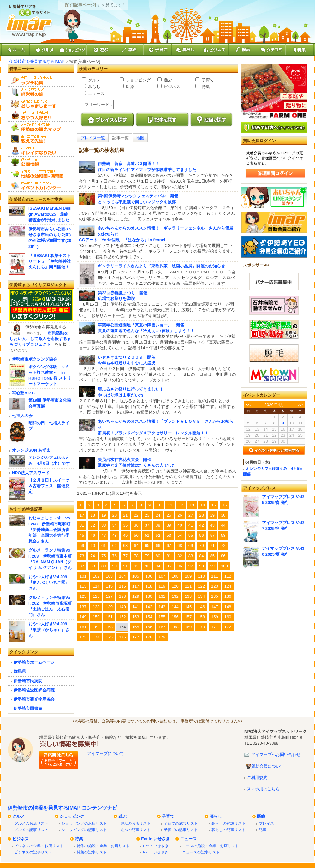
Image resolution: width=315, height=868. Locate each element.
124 (228, 586)
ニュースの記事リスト (201, 852)
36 (136, 525)
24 (158, 515)
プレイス (266, 823)
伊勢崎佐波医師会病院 (34, 690)
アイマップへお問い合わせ (276, 754)
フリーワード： (99, 104)
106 (149, 576)
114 (96, 586)
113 (83, 586)
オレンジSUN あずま (31, 450)
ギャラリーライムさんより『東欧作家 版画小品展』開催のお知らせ (161, 266)
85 (212, 556)
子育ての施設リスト (181, 823)
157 (188, 617)
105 (136, 576)
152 (122, 617)
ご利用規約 (257, 778)
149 (83, 617)
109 (188, 576)
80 (158, 556)
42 (201, 525)
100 (224, 566)
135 (215, 596)
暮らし (94, 87)
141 (136, 607)
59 (82, 545)
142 (149, 607)
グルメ (94, 80)
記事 (263, 830)
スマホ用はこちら (263, 789)
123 (215, 586)
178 (149, 637)
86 (223, 556)
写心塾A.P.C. (24, 393)
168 (175, 627)
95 (169, 566)
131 (162, 596)
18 (92, 515)
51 (147, 535)
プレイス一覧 (93, 138)
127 (109, 596)
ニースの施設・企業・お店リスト (211, 846)
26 (180, 515)
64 (136, 545)
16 (224, 505)
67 (169, 545)
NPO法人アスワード (31, 473)
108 (175, 576)
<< (248, 405)
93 (147, 566)
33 (104, 525)
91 (125, 566)
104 (122, 576)
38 (158, 525)
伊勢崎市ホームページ (34, 662)
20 (114, 515)
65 (147, 545)
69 (191, 545)
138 (96, 607)
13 (192, 505)
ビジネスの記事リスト (33, 852)
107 (162, 576)
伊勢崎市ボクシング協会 (35, 359)
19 (104, 515)
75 (104, 556)
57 (212, 535)
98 (201, 566)
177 (136, 637)
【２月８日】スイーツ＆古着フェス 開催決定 (49, 486)
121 (188, 586)
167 (162, 627)
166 (149, 627)
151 (109, 617)
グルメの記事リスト (31, 830)
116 (122, 586)
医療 (129, 87)
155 (162, 617)
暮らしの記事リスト (229, 830)
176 (122, 637)
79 (147, 556)
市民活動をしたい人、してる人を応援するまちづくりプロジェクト (40, 339)
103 (109, 576)
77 (125, 556)
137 (83, 607)
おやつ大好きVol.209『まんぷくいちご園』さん (49, 582)
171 (215, 627)
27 (191, 515)
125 (83, 596)
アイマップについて (106, 754)
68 (180, 545)
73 (82, 556)
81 (169, 556)
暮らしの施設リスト (229, 823)
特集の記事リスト (92, 852)
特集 (205, 87)
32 (92, 525)
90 (114, 566)
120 (175, 586)
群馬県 (20, 671)
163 (109, 627)
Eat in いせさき (155, 839)
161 (83, 627)
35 (125, 525)
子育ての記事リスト (181, 830)
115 (109, 586)
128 (122, 596)
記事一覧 (121, 138)
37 (147, 525)
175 (109, 637)
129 (136, 596)
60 (92, 545)
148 (228, 607)
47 (104, 535)
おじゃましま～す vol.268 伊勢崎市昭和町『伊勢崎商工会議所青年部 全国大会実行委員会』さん (49, 530)
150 (96, 617)
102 (96, 576)
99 (212, 566)
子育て (207, 80)
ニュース (96, 94)
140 (122, 607)
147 (215, 607)
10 (159, 505)
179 (162, 637)
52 (158, 535)
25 (169, 515)
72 (223, 545)
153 (136, 617)
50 (136, 535)
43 (212, 525)
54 (180, 535)
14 (203, 505)
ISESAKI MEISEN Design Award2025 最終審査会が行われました (50, 214)
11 (170, 505)
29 (212, 515)
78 (136, 556)
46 (92, 535)
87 (82, 566)
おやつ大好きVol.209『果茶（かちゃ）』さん (49, 629)
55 (191, 535)
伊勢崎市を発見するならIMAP (37, 61)
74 (92, 556)
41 (191, 525)
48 (114, 535)
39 (169, 525)
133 (188, 596)
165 (136, 627)
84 (201, 556)
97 (191, 566)
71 (212, 545)
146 (201, 607)
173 (83, 637)
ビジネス (171, 87)
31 (82, 525)
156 (175, 617)
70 (201, 545)
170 (201, 627)
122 (201, 586)
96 (180, 566)
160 (228, 617)
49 (125, 535)
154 (149, 617)
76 (114, 556)
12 (181, 505)
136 (228, 596)
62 (114, 545)
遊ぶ (167, 80)
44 (223, 525)
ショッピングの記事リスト (84, 830)
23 (147, 515)
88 (92, 566)
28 (201, 515)
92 (136, 566)
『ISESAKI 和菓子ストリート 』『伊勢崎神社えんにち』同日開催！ (50, 261)
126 (96, 596)
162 (96, 627)
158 (201, 617)
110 (201, 576)
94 (158, 566)
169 (188, 627)
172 (228, 627)
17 (82, 515)
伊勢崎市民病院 (28, 681)
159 (215, 617)
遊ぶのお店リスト (135, 823)
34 (114, 525)
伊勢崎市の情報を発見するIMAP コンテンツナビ (62, 808)
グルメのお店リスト (31, 823)
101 (83, 576)
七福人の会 (22, 416)
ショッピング (138, 80)
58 (223, 535)
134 (201, 596)
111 (215, 576)
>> (300, 405)
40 (180, 525)
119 (162, 586)
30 (223, 515)
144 (175, 607)
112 (228, 576)
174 (96, 637)
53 (169, 535)
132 (175, 596)
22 (136, 515)
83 (191, 556)
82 (180, 556)
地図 (140, 138)
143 (162, 607)
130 (149, 596)
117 (136, 586)
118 (149, 586)
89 (104, 566)
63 (125, 545)
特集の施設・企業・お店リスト (103, 846)
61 (104, 545)
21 (125, 515)
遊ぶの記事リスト (135, 830)
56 (201, 535)
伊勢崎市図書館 (28, 708)
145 (188, 607)
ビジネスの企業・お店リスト (39, 846)
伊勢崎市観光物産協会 (34, 699)
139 (109, 607)
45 (82, 535)
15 (213, 505)
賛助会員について (268, 766)
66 (158, 545)
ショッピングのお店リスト (84, 823)
